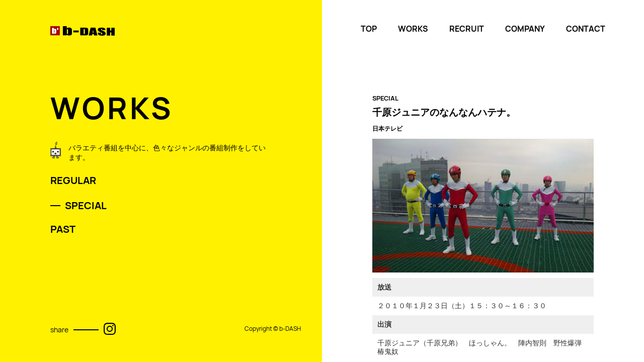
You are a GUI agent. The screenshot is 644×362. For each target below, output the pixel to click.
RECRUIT (467, 29)
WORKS (413, 29)
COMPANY (525, 29)
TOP (369, 29)
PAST (63, 229)
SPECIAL (86, 206)
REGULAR (73, 180)
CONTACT (586, 29)
